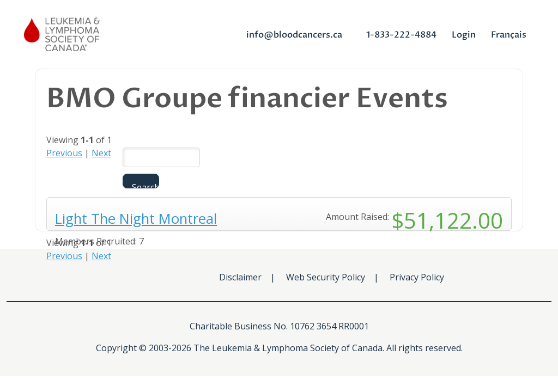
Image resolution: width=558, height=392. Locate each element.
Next (101, 153)
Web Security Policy (326, 277)
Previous (64, 153)
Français (509, 35)
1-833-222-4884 (401, 35)
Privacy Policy (417, 277)
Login (464, 35)
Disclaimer (240, 277)
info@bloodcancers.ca (294, 35)
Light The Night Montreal (136, 219)
